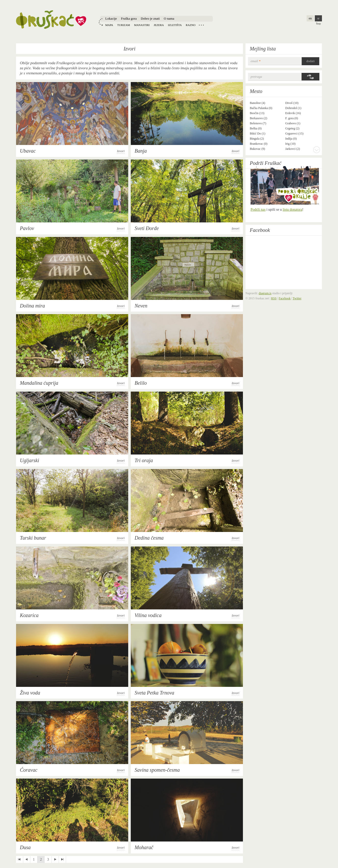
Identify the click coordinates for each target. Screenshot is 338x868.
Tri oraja (144, 460)
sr (318, 18)
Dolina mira (32, 306)
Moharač (144, 847)
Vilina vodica (148, 615)
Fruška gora (129, 18)
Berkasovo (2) (258, 118)
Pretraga (256, 77)
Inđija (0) (291, 139)
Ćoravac (29, 770)
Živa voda (30, 693)
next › (55, 859)
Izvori (121, 151)
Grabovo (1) (293, 123)
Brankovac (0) (259, 144)
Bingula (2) (257, 139)
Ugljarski (30, 460)
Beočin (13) (257, 113)
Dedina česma (149, 538)
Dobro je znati (150, 18)
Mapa (109, 25)
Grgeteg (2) (292, 128)
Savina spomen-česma (157, 770)
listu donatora (292, 210)
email (256, 61)
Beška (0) (256, 128)
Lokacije (111, 18)
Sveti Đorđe (147, 228)
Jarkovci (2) (293, 149)
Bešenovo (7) (258, 123)
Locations (201, 25)
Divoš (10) (292, 103)
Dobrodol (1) (293, 108)
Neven (141, 306)
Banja (141, 151)
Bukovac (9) (257, 149)
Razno (191, 25)
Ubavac (28, 151)
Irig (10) (290, 144)
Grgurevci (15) (294, 133)
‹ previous (27, 859)
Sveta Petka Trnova (154, 693)
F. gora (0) (292, 118)
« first (19, 859)
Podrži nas (258, 210)
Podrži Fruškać (266, 163)
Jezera (159, 25)
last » (62, 859)
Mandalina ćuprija (39, 383)
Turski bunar (33, 538)
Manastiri (142, 25)
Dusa (25, 847)
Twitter (297, 298)
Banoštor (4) (257, 103)
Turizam (124, 25)
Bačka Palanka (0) (261, 108)
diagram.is (265, 293)
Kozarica (29, 615)
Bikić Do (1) (258, 133)
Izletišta (175, 25)
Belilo (141, 383)
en (310, 18)
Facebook (260, 230)
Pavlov (27, 228)
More (317, 150)
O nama (169, 18)
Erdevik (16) (293, 113)
